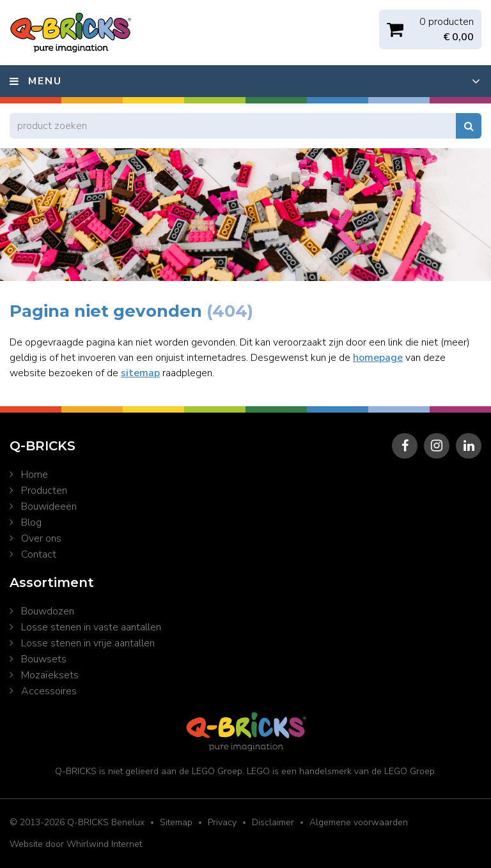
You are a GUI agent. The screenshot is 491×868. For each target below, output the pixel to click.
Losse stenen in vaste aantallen (91, 627)
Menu (45, 81)
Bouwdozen (48, 611)
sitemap (140, 373)
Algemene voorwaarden (359, 822)
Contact (39, 554)
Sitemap (176, 822)
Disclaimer (273, 822)
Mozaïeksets (50, 675)
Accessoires (49, 691)
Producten (44, 491)
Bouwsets (44, 659)
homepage (378, 358)
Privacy (222, 822)
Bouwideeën (49, 506)
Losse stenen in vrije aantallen (88, 643)
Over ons (41, 538)
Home (35, 475)
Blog (31, 522)
